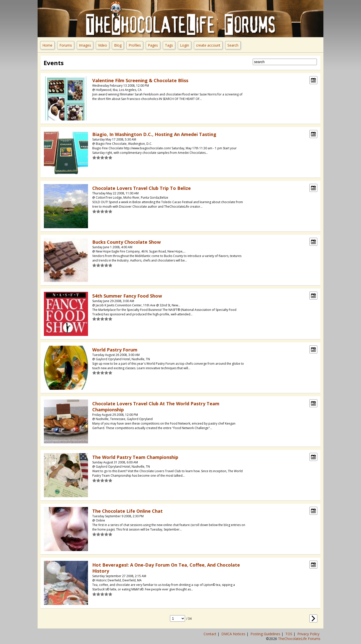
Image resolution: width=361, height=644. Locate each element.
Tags (169, 45)
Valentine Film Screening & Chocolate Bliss (140, 80)
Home (47, 45)
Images (85, 45)
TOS (289, 634)
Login (185, 45)
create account (208, 45)
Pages (153, 45)
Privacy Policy (309, 634)
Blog (118, 45)
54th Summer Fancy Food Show (127, 296)
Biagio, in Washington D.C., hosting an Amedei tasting (154, 134)
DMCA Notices (234, 634)
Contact (210, 634)
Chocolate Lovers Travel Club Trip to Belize (142, 188)
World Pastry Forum (115, 350)
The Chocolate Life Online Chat (127, 511)
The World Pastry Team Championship (135, 457)
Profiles (135, 45)
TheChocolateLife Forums (299, 639)
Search (233, 45)
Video (103, 45)
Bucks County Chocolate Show (126, 242)
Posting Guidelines (266, 634)
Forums (66, 45)
